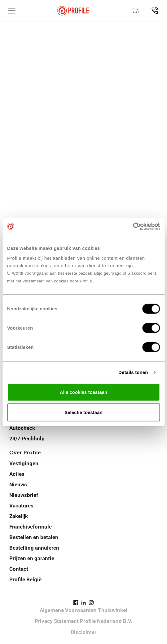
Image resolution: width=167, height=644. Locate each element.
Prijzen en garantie (32, 558)
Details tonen (133, 372)
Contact (19, 569)
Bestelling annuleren (34, 548)
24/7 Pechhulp (27, 439)
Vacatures (21, 506)
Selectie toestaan (83, 412)
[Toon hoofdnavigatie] (12, 11)
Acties (17, 474)
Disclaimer (83, 632)
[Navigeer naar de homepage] (73, 11)
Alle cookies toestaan (83, 392)
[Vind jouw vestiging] (155, 11)
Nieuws (18, 484)
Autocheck (22, 428)
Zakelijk (19, 516)
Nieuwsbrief (24, 495)
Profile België (25, 579)
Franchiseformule (31, 527)
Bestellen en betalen (34, 537)
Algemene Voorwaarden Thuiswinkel (83, 610)
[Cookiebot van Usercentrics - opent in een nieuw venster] (133, 226)
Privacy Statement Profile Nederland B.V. (83, 621)
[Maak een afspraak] (135, 11)
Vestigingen (24, 463)
